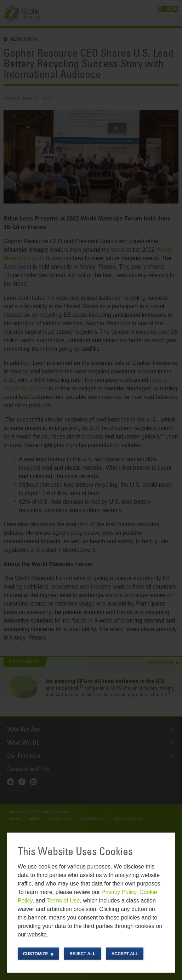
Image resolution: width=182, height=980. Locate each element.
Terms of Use (63, 900)
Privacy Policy (119, 892)
